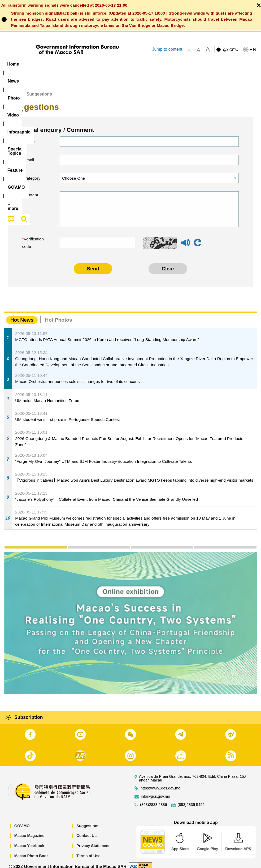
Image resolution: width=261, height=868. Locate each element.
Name (29, 135)
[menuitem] (34, 64)
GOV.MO (22, 820)
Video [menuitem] (79, 64)
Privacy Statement (93, 840)
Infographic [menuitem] (107, 64)
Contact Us (86, 830)
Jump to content (167, 49)
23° (233, 50)
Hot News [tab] (22, 314)
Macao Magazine (29, 830)
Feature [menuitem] (176, 64)
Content (31, 189)
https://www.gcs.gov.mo (160, 782)
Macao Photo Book (32, 850)
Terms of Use (88, 850)
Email (29, 154)
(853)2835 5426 (191, 799)
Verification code (33, 237)
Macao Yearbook (29, 840)
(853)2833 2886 (154, 799)
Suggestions (88, 820)
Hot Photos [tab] (58, 314)
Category (32, 172)
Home (14, 88)
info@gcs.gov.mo (155, 790)
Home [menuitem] (13, 64)
